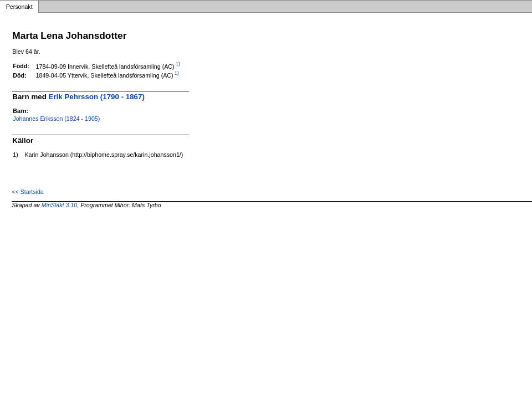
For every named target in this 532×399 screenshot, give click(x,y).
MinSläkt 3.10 (60, 205)
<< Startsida (27, 192)
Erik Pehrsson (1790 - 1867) (97, 97)
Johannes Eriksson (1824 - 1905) (56, 119)
